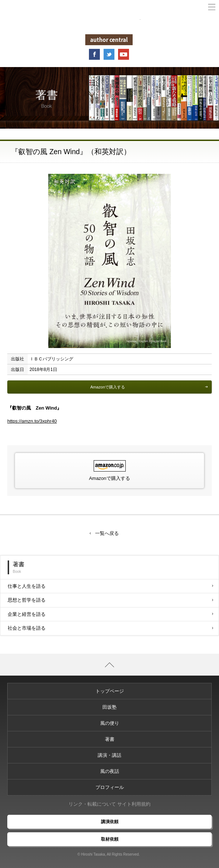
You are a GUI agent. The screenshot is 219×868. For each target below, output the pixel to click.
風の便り (110, 723)
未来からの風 (110, 22)
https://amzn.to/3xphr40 (32, 421)
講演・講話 (109, 755)
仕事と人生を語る (110, 586)
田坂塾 (109, 707)
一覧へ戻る (107, 533)
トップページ (110, 691)
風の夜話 (110, 771)
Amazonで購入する (149, 387)
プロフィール (110, 787)
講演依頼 (110, 822)
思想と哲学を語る (110, 600)
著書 (110, 739)
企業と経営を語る (110, 614)
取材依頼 (110, 839)
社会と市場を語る (110, 628)
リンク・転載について (92, 804)
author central (109, 40)
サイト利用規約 (134, 804)
